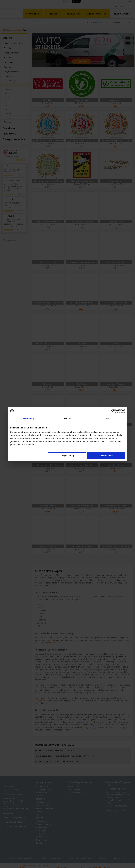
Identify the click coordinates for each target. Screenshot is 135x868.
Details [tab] (67, 418)
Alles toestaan (106, 456)
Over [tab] (107, 418)
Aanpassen (67, 456)
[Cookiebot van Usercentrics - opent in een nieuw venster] (113, 411)
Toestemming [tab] (28, 418)
